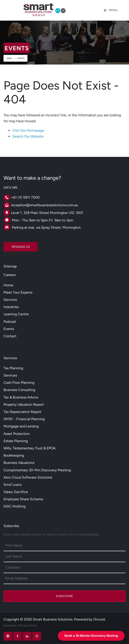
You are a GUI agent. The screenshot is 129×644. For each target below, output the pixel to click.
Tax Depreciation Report (22, 412)
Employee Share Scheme (23, 499)
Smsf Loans (13, 485)
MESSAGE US (13, 245)
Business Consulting (19, 390)
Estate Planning (16, 441)
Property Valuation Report (24, 405)
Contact (10, 336)
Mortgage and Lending (21, 426)
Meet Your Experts (18, 292)
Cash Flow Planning (19, 383)
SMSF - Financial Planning (24, 419)
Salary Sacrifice (16, 492)
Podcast (10, 322)
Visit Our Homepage (28, 130)
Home (9, 58)
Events (21, 58)
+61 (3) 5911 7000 (25, 197)
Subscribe (64, 596)
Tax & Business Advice (21, 397)
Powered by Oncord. (90, 619)
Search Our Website (28, 136)
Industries (11, 307)
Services (10, 300)
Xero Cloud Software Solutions (28, 477)
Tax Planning (13, 368)
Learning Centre (16, 314)
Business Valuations (19, 463)
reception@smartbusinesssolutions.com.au (45, 205)
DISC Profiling (15, 506)
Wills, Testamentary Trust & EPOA (30, 448)
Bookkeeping (14, 455)
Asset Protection (17, 434)
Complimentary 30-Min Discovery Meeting (37, 470)
